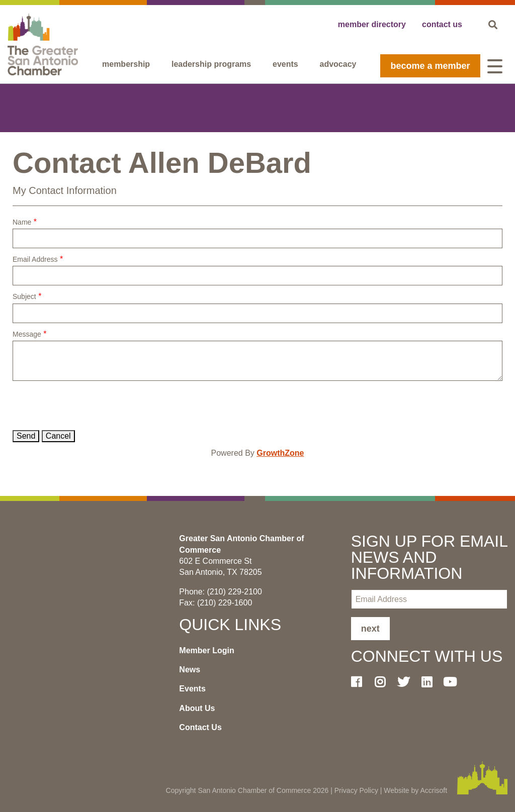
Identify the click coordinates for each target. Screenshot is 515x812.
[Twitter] (407, 682)
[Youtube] (454, 682)
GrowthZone (280, 453)
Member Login (206, 650)
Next (370, 629)
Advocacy (338, 64)
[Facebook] (361, 682)
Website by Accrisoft (415, 790)
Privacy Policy (356, 790)
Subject (24, 296)
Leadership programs (211, 64)
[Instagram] (384, 682)
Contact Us (200, 727)
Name (22, 222)
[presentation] (89, 405)
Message (27, 334)
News (190, 670)
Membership (126, 64)
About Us (197, 708)
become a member (430, 66)
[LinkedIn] (431, 682)
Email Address (35, 259)
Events (285, 64)
